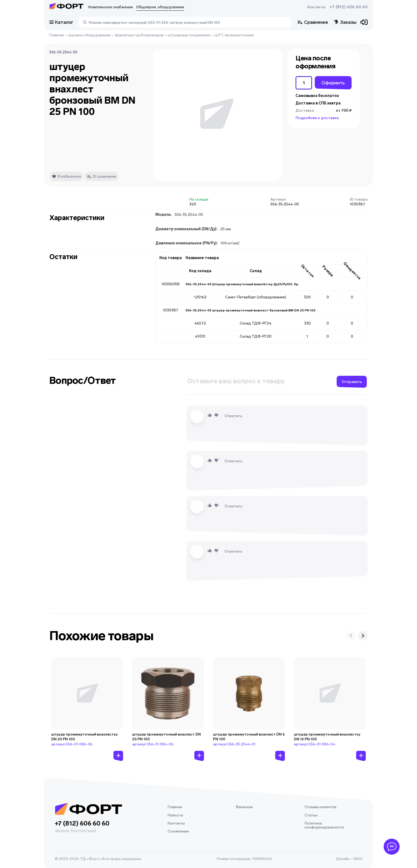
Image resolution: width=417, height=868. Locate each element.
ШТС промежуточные (234, 35)
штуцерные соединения (189, 35)
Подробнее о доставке (317, 118)
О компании (178, 831)
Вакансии (244, 807)
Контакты (316, 7)
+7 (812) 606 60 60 (349, 7)
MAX (358, 859)
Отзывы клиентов (320, 807)
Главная (57, 35)
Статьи (311, 815)
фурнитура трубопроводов (139, 35)
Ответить (233, 416)
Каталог (61, 22)
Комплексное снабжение (111, 7)
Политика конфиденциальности (324, 825)
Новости (175, 815)
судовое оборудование (89, 35)
